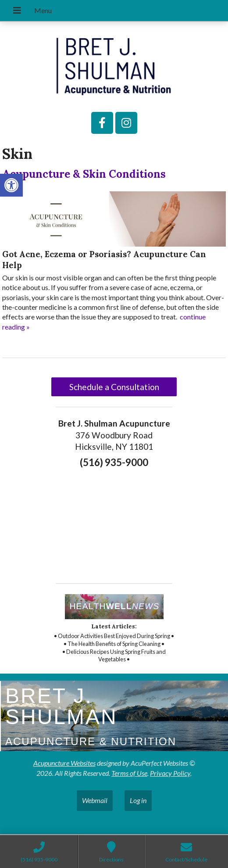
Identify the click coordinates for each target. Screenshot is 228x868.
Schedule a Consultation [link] (114, 387)
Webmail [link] (95, 800)
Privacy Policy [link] (170, 773)
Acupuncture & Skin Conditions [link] (84, 174)
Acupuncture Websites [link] (64, 763)
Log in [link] (138, 800)
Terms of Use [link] (129, 773)
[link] (11, 185)
